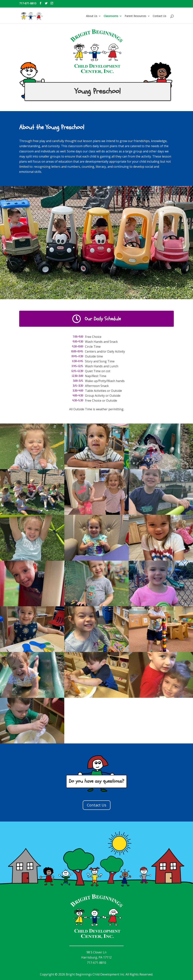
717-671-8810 (28, 3)
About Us (92, 16)
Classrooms (111, 16)
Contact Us (159, 16)
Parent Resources (135, 16)
